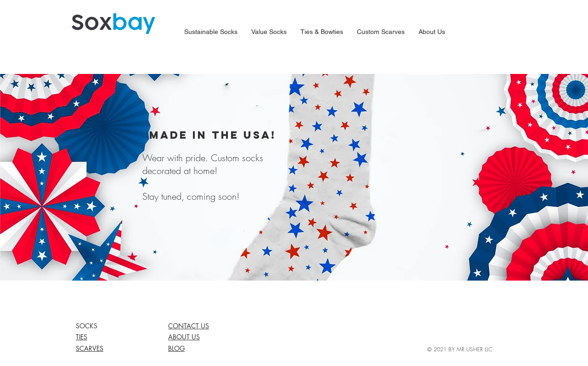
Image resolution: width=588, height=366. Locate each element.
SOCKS (87, 326)
